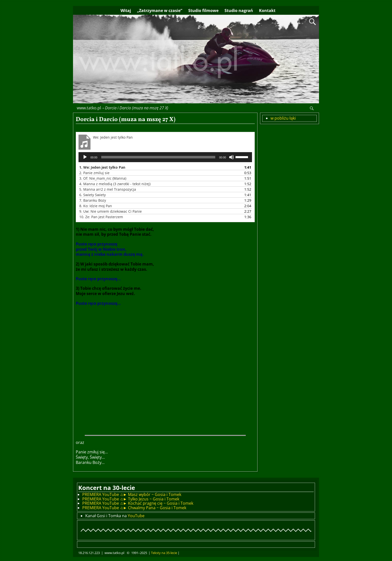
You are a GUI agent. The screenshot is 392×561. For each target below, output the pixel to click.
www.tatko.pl (89, 108)
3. (103, 178)
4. (115, 184)
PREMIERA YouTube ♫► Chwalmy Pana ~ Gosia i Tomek (134, 508)
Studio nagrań (239, 11)
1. (102, 167)
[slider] (158, 157)
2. (94, 173)
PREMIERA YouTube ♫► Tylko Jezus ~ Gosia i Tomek (131, 499)
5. (108, 189)
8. (96, 206)
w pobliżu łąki (283, 118)
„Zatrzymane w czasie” (160, 11)
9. (110, 211)
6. (92, 195)
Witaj (126, 11)
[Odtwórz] (85, 157)
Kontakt (267, 11)
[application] (165, 157)
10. (101, 217)
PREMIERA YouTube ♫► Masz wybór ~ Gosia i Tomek (132, 494)
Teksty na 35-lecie (164, 553)
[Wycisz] (231, 157)
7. (93, 200)
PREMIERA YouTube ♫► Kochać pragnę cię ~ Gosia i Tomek (138, 503)
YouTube (136, 516)
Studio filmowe (203, 11)
